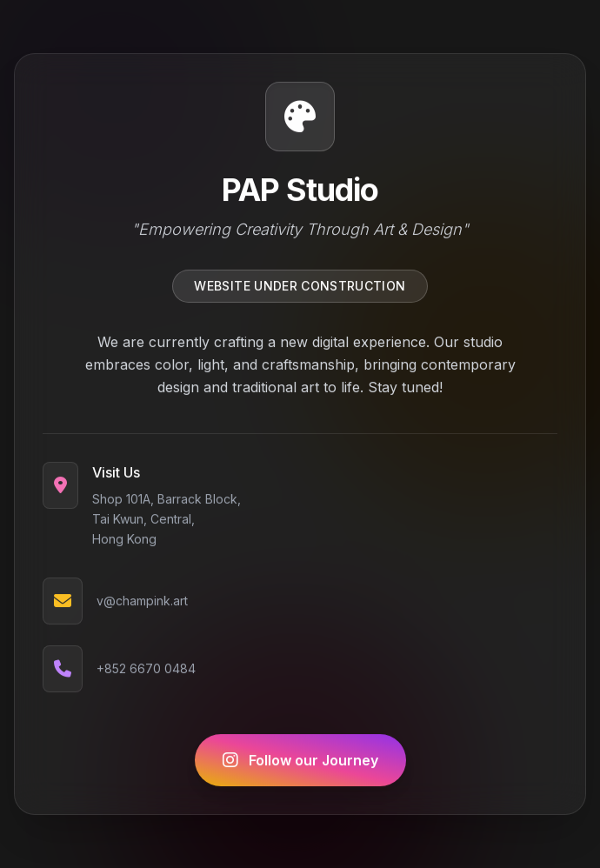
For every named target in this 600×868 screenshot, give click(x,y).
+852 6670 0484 (146, 670)
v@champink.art (142, 602)
